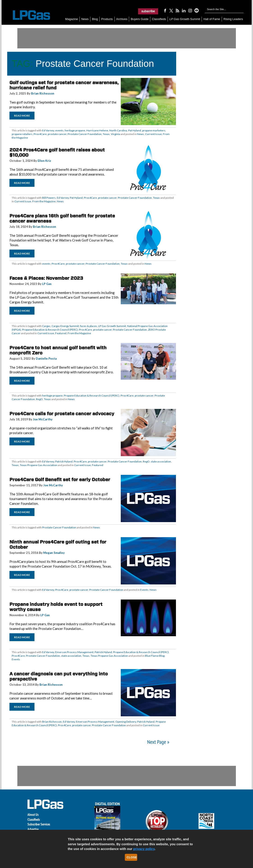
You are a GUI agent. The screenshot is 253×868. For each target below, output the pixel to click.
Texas (106, 134)
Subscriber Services (39, 824)
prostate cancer (57, 134)
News (85, 19)
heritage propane (75, 130)
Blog (95, 19)
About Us (33, 815)
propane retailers (22, 134)
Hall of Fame (212, 19)
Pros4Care (40, 134)
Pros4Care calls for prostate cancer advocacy (62, 414)
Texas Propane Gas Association (39, 465)
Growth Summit (185, 19)
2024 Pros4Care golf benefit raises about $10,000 (57, 152)
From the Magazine (44, 201)
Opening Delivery (126, 722)
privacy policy (144, 849)
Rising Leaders (233, 19)
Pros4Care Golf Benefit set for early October (60, 480)
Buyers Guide (140, 19)
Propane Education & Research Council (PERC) (50, 330)
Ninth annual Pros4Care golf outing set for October (58, 544)
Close (132, 857)
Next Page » (158, 742)
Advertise (33, 829)
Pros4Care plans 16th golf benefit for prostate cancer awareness (62, 218)
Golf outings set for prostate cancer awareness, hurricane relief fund (64, 85)
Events (144, 590)
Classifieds (159, 19)
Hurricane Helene (97, 130)
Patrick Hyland (64, 461)
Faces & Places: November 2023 (46, 278)
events (59, 130)
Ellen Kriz (44, 161)
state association (161, 461)
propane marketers (154, 130)
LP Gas (47, 284)
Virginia (115, 134)
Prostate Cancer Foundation (85, 134)
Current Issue (153, 134)
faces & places (89, 326)
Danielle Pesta (46, 358)
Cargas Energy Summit (65, 326)
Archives (122, 19)
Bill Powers (49, 198)
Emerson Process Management (74, 652)
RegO (39, 399)
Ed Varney (48, 130)
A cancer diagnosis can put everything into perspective (59, 676)
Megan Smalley (54, 553)
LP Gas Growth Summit (112, 326)
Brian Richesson (43, 93)
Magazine (71, 19)
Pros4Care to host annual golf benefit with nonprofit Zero (58, 350)
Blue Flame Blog (155, 656)
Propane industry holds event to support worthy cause (56, 607)
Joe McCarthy (43, 419)
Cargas (46, 326)
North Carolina (118, 130)
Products (107, 19)
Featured (61, 333)
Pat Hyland (135, 130)
